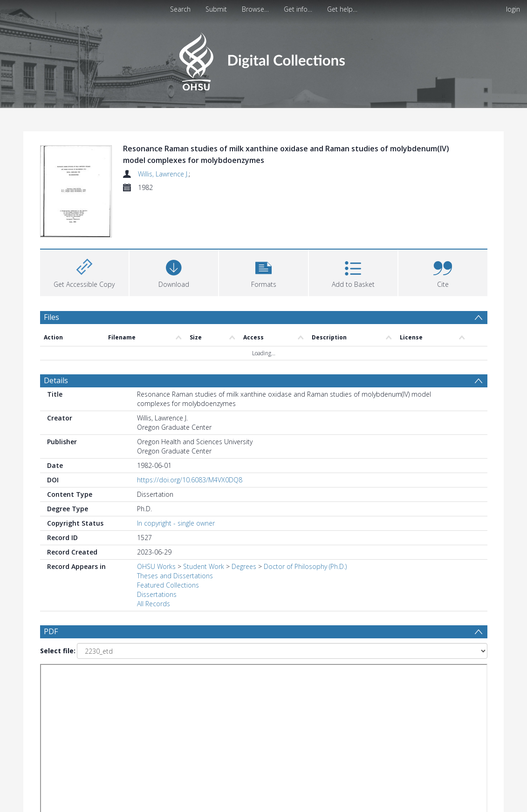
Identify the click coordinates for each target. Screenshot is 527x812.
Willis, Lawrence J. (163, 174)
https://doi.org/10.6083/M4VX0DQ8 (190, 480)
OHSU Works (156, 566)
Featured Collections (168, 585)
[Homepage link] (263, 59)
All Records (154, 604)
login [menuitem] (513, 9)
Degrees (244, 566)
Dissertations (157, 594)
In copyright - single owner (176, 523)
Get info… (298, 9)
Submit (216, 9)
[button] (263, 272)
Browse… (255, 9)
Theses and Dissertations (175, 576)
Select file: (58, 651)
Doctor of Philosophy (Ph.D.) (305, 566)
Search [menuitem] (180, 9)
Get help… (342, 9)
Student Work (204, 566)
